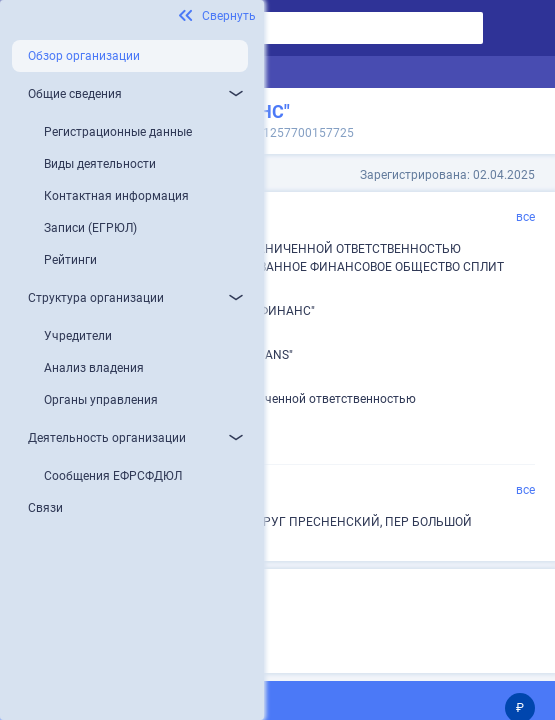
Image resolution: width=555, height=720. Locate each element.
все (525, 217)
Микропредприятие (194, 626)
